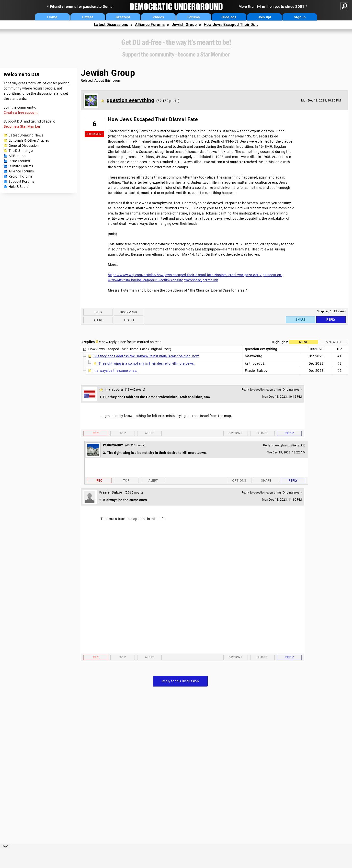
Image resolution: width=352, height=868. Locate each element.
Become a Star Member (22, 126)
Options (235, 433)
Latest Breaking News (26, 135)
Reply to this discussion (180, 681)
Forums (194, 17)
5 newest (334, 342)
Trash (129, 320)
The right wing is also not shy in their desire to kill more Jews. (147, 363)
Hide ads (229, 17)
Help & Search (20, 187)
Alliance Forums (150, 25)
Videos (158, 17)
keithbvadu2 (113, 445)
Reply (331, 320)
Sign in (300, 17)
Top (123, 433)
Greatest (123, 17)
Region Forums (21, 176)
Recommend (94, 134)
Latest (88, 17)
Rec (96, 433)
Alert (98, 320)
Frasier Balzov (111, 492)
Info (98, 312)
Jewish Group (184, 25)
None (303, 342)
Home (52, 17)
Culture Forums (21, 166)
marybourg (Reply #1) (290, 445)
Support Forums (21, 181)
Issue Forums (19, 161)
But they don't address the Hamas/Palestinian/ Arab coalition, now (146, 356)
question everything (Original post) (278, 390)
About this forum (108, 80)
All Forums (17, 156)
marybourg (114, 389)
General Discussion (24, 146)
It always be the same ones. (115, 371)
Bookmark (129, 312)
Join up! (264, 17)
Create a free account (21, 113)
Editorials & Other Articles (29, 140)
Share (300, 320)
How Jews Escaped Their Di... (231, 25)
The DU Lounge (21, 151)
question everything (131, 100)
